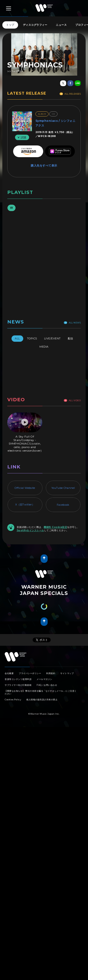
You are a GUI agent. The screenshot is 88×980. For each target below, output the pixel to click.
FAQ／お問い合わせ (47, 685)
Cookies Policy (13, 700)
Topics (32, 338)
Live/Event (52, 338)
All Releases (70, 94)
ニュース (61, 25)
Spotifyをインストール (30, 530)
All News (72, 323)
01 (11, 208)
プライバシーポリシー (30, 673)
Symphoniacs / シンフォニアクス (55, 123)
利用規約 (51, 673)
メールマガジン (44, 679)
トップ (10, 25)
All (17, 338)
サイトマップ (67, 673)
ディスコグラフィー (35, 25)
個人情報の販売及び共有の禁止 (42, 700)
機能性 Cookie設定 (55, 527)
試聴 (21, 137)
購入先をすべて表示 (44, 165)
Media (44, 347)
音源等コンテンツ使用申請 (18, 679)
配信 (71, 338)
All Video (72, 400)
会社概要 (9, 673)
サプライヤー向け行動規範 (18, 685)
